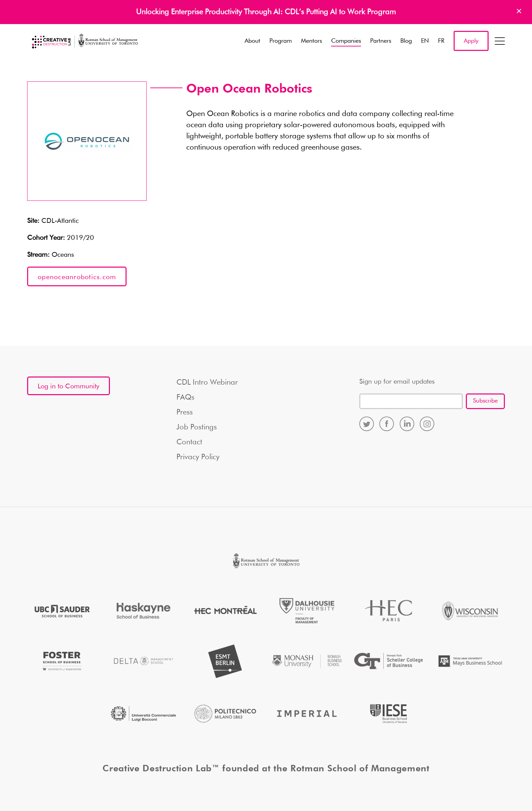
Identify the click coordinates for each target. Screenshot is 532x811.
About (252, 41)
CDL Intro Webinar (207, 383)
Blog (406, 41)
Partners (381, 41)
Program (281, 41)
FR (441, 41)
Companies (346, 41)
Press (185, 412)
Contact (189, 442)
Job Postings (197, 427)
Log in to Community (69, 386)
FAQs (185, 398)
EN (425, 41)
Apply (471, 41)
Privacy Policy (198, 457)
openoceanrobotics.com (77, 277)
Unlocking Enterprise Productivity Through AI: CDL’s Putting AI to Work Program (266, 12)
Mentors (311, 41)
